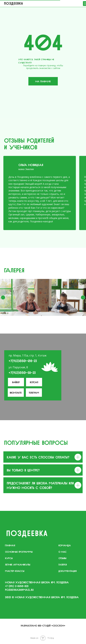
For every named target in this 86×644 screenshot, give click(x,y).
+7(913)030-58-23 (22, 372)
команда (65, 545)
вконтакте (16, 392)
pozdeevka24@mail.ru (19, 589)
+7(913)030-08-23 (23, 361)
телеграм (34, 392)
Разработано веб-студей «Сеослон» (43, 625)
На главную (43, 81)
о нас (63, 551)
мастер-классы (15, 571)
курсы (9, 558)
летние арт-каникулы (18, 564)
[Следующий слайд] (83, 297)
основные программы (19, 551)
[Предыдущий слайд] (3, 297)
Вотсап (34, 382)
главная (10, 545)
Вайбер (16, 382)
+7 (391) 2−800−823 (17, 586)
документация (67, 571)
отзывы (62, 558)
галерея (63, 564)
